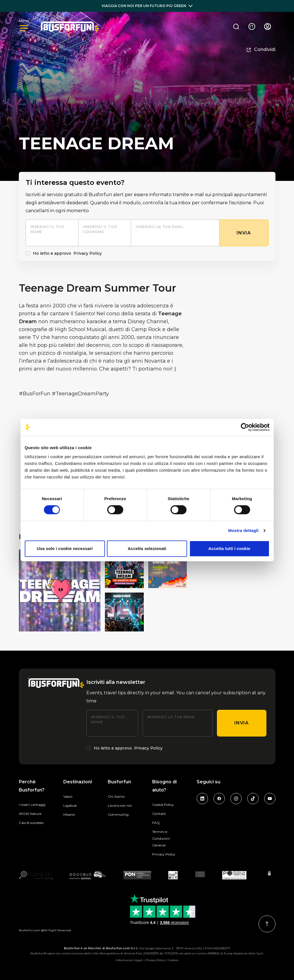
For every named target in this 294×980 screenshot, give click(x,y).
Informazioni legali (129, 960)
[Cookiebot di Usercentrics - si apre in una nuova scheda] (245, 427)
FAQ (156, 823)
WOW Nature (30, 814)
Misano (69, 814)
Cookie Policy (163, 805)
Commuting (118, 814)
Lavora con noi (120, 805)
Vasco (68, 796)
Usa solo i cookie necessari (65, 548)
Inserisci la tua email (160, 227)
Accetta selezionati (147, 548)
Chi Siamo (116, 796)
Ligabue (70, 805)
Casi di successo (31, 823)
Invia (241, 723)
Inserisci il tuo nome (47, 229)
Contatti (159, 814)
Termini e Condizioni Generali (161, 838)
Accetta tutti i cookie (229, 548)
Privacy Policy (88, 253)
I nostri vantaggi (32, 805)
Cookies (173, 960)
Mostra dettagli (243, 530)
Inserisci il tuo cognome (100, 229)
